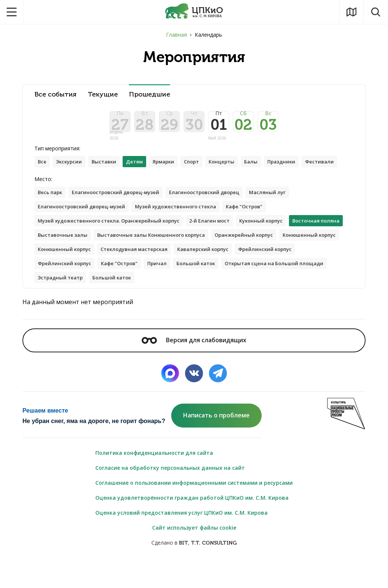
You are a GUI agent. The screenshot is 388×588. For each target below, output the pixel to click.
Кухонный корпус (279, 244)
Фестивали (53, 183)
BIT (184, 570)
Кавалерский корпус (66, 289)
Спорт (204, 168)
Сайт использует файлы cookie (194, 555)
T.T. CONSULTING (214, 570)
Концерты (237, 168)
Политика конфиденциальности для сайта (154, 480)
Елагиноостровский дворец (218, 214)
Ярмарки (173, 168)
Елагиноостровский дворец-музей (122, 214)
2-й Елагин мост (223, 244)
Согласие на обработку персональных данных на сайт (170, 495)
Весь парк (51, 214)
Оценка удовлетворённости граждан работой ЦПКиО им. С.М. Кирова (192, 525)
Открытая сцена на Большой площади (144, 304)
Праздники (300, 168)
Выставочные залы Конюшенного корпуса (220, 259)
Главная (176, 35)
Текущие (103, 94)
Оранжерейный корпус (69, 274)
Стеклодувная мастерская (282, 274)
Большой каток (59, 304)
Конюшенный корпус (139, 274)
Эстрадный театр (232, 304)
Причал (300, 289)
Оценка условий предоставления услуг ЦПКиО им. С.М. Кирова (181, 540)
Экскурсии (72, 168)
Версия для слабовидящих (194, 367)
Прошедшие (150, 94)
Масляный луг (285, 214)
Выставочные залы (125, 259)
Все (43, 168)
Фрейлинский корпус (133, 289)
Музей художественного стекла (186, 229)
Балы (268, 168)
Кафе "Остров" (260, 229)
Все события (56, 94)
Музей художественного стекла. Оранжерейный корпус (114, 244)
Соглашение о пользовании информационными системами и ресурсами (194, 510)
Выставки (109, 168)
